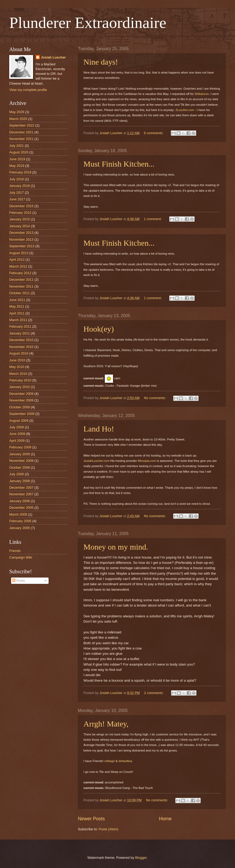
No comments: (155, 398)
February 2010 (20, 380)
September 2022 (22, 125)
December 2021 (21, 132)
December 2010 (21, 340)
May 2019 (17, 166)
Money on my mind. (116, 547)
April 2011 (17, 313)
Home (165, 819)
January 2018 (20, 186)
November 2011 (21, 286)
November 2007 (21, 494)
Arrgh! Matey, (106, 724)
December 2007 (21, 488)
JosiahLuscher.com (96, 461)
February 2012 (20, 273)
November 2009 (21, 400)
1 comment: (153, 219)
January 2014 (20, 226)
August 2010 (19, 353)
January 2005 (20, 528)
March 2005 (18, 514)
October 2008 (20, 467)
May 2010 (17, 367)
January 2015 (20, 219)
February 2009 (20, 447)
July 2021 (17, 146)
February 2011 (20, 326)
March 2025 (18, 119)
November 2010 (21, 347)
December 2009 (21, 394)
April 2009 (17, 441)
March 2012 (18, 266)
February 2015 (20, 213)
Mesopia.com (147, 461)
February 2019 (20, 172)
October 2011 (20, 293)
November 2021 (21, 139)
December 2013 (21, 233)
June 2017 (17, 199)
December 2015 (21, 206)
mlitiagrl (110, 761)
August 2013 (19, 253)
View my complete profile (28, 90)
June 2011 (17, 300)
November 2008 (21, 461)
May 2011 (17, 306)
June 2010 (17, 360)
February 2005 (20, 521)
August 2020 (19, 152)
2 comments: (154, 693)
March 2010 (18, 374)
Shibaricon (202, 94)
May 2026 (17, 112)
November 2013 (21, 239)
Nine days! (101, 62)
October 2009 (20, 407)
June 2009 (17, 434)
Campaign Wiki (21, 557)
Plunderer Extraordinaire (88, 23)
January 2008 (20, 481)
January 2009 (20, 454)
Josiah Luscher (53, 57)
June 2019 (17, 159)
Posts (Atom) (109, 829)
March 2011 (18, 320)
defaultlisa (125, 761)
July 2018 (17, 179)
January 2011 (20, 333)
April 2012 (17, 260)
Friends (15, 551)
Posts (18, 581)
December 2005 (21, 508)
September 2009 (22, 414)
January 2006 (20, 501)
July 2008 (17, 474)
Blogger (141, 858)
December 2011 (21, 280)
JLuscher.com (185, 110)
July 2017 (17, 193)
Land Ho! (99, 429)
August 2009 (19, 421)
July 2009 (17, 427)
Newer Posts (91, 819)
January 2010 (20, 387)
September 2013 (22, 246)
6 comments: (154, 133)
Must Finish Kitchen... (119, 164)
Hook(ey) (99, 329)
